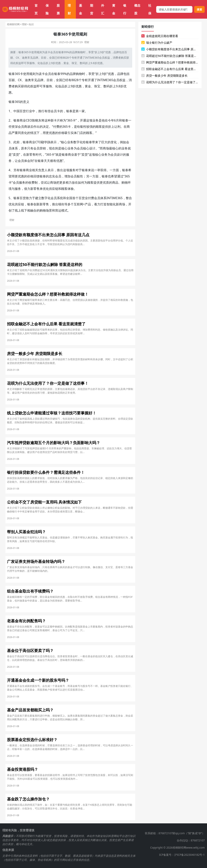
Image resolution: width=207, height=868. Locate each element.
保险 (47, 9)
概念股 (137, 9)
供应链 (54, 189)
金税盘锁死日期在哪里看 (160, 36)
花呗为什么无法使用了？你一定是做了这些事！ (170, 82)
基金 (81, 9)
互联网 (78, 204)
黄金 (114, 9)
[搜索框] (174, 9)
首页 (36, 9)
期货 (92, 9)
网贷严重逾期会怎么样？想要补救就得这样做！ (170, 62)
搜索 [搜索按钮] (199, 9)
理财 (69, 9)
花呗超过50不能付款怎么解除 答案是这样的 (170, 56)
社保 (150, 9)
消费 (115, 58)
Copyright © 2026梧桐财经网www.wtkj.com (177, 848)
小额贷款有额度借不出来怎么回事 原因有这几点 (170, 49)
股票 (58, 9)
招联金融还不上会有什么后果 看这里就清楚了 (170, 69)
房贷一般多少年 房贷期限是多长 (165, 76)
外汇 (103, 9)
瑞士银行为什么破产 (157, 43)
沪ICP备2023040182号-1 (189, 855)
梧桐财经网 (13, 24)
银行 (125, 9)
